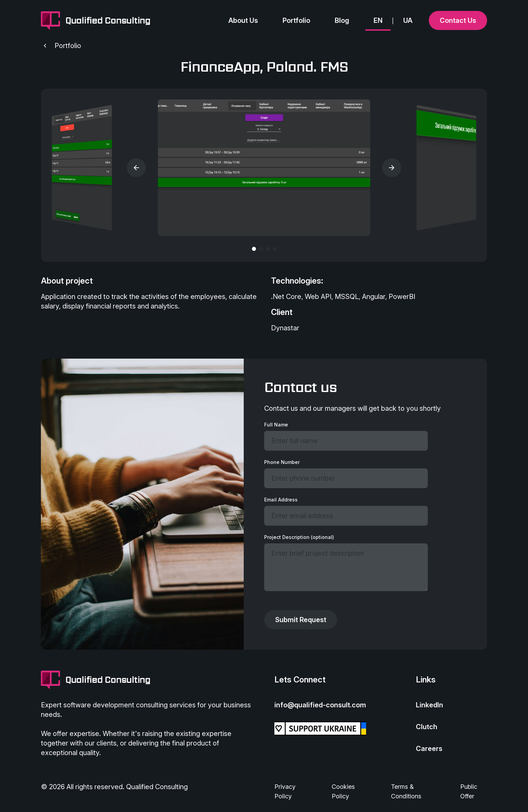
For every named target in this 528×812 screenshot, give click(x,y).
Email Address (281, 500)
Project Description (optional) (299, 537)
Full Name (276, 425)
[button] (136, 168)
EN (378, 20)
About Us (243, 20)
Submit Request (301, 620)
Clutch (427, 727)
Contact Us (458, 20)
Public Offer (469, 791)
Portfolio (296, 20)
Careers (429, 749)
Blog (342, 20)
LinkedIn (429, 705)
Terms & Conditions (406, 791)
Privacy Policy (285, 791)
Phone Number (282, 462)
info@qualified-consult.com (320, 705)
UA (408, 20)
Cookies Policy (343, 791)
